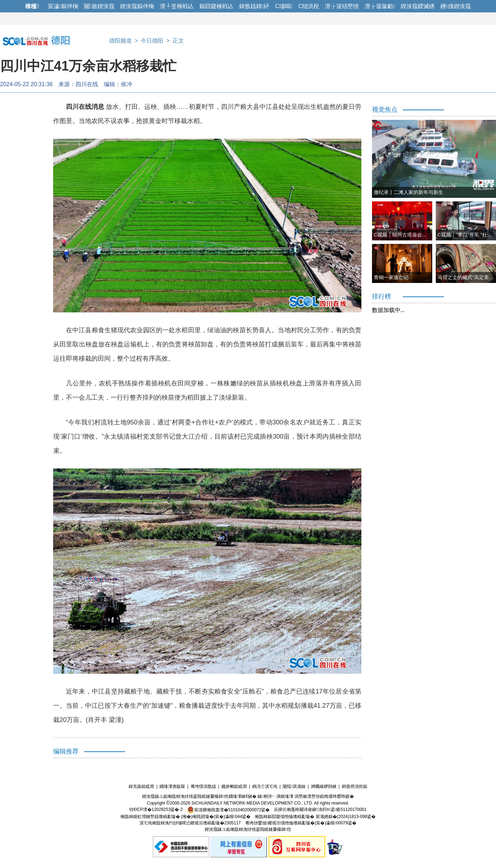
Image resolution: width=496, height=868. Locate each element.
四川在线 (87, 84)
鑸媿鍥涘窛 (456, 6)
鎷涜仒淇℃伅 (265, 786)
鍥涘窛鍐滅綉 (418, 6)
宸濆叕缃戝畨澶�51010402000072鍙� (228, 810)
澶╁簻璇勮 (380, 6)
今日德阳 (152, 41)
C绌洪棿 (309, 6)
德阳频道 (120, 41)
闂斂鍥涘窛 (99, 6)
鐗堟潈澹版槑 (172, 786)
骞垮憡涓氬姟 (203, 786)
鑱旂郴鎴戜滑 (234, 786)
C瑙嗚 (284, 6)
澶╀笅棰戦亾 (177, 6)
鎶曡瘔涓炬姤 (355, 786)
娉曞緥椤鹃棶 (324, 786)
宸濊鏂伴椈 (63, 6)
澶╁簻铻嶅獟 (342, 6)
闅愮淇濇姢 (294, 786)
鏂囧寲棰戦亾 (216, 6)
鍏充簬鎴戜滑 (141, 786)
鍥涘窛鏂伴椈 (137, 6)
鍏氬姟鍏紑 (254, 6)
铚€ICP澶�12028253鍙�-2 (156, 810)
